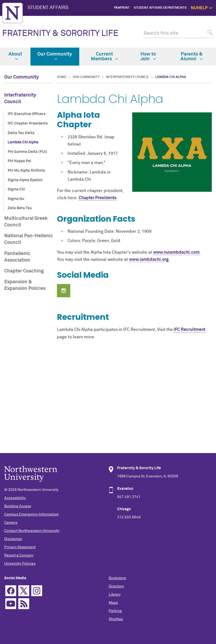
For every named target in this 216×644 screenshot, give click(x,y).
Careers (11, 523)
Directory (116, 586)
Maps (113, 603)
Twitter (24, 591)
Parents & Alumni (191, 57)
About (15, 56)
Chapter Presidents (98, 198)
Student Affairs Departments (160, 8)
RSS (24, 604)
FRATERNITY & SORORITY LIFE (60, 34)
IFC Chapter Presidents (28, 124)
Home (62, 77)
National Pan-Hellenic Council (29, 239)
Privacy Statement (20, 547)
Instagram (37, 591)
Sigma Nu (16, 199)
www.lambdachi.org (149, 259)
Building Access (18, 506)
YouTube (11, 604)
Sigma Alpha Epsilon (25, 180)
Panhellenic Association (17, 257)
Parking (115, 611)
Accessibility (15, 498)
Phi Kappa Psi (19, 161)
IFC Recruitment (189, 330)
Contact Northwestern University (32, 531)
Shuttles (116, 619)
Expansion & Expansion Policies (25, 285)
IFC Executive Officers (27, 114)
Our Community (55, 56)
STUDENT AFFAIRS (48, 8)
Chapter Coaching (24, 271)
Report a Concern (19, 555)
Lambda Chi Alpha (23, 142)
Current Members (104, 57)
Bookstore (117, 578)
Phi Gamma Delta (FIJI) (27, 152)
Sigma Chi (16, 189)
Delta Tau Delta (21, 133)
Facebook (11, 591)
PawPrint (122, 8)
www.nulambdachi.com (176, 252)
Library (115, 595)
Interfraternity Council (20, 99)
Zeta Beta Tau (20, 208)
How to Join (148, 57)
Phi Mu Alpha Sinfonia (26, 171)
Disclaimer (13, 539)
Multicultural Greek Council (26, 222)
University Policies (20, 564)
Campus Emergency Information (31, 514)
